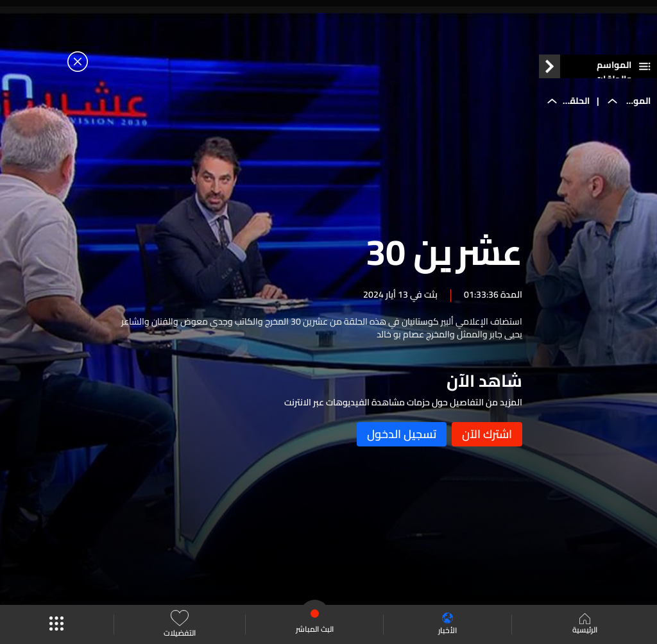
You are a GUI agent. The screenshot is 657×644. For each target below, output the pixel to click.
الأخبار (448, 624)
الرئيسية (585, 625)
